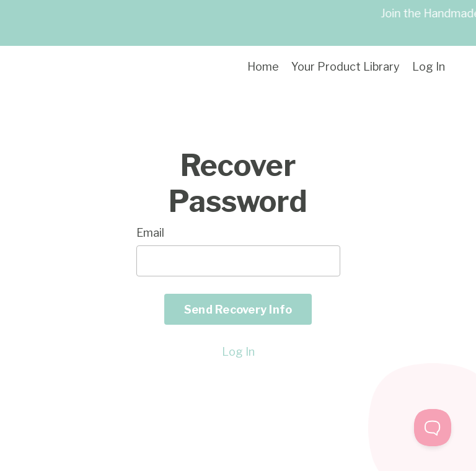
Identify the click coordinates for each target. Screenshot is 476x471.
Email (150, 233)
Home (263, 67)
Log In (429, 67)
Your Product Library (346, 67)
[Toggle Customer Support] (433, 428)
